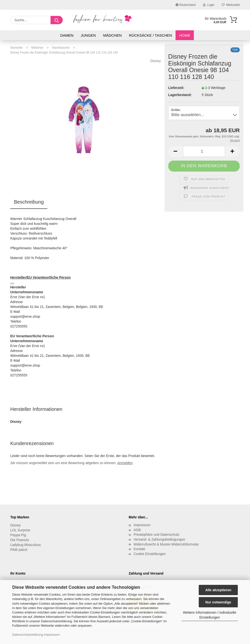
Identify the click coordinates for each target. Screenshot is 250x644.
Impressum (52, 635)
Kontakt (139, 549)
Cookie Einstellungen (150, 554)
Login (209, 5)
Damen (67, 35)
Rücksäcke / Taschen (150, 35)
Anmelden (125, 463)
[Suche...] (57, 20)
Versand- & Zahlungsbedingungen (159, 539)
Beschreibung (29, 202)
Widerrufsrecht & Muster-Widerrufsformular (166, 544)
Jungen (88, 35)
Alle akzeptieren (218, 590)
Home (185, 35)
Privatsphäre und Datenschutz (156, 535)
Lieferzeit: (176, 88)
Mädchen (112, 35)
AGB (137, 530)
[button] (176, 151)
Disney (156, 61)
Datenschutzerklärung (28, 635)
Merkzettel (231, 5)
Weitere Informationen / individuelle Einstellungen (209, 615)
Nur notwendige (218, 602)
